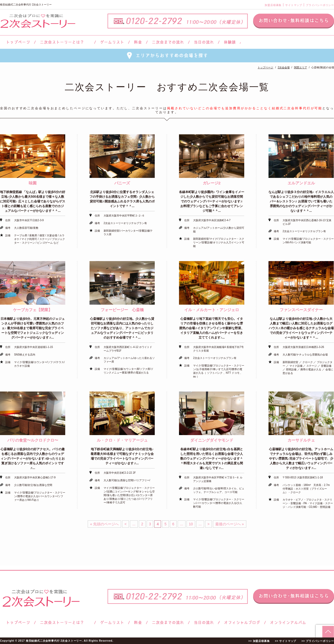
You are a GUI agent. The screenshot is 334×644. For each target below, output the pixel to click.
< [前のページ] (126, 524)
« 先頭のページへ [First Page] (104, 524)
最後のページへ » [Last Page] (230, 524)
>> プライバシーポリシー (318, 641)
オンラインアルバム (287, 622)
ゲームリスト (112, 42)
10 (191, 524)
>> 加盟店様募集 (259, 641)
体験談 (230, 42)
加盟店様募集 (273, 5)
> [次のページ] (208, 524)
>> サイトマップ (285, 641)
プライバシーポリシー (320, 5)
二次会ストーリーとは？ (65, 42)
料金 (138, 42)
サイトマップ (294, 5)
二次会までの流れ (168, 42)
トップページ (17, 42)
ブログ (242, 622)
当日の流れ (204, 42)
